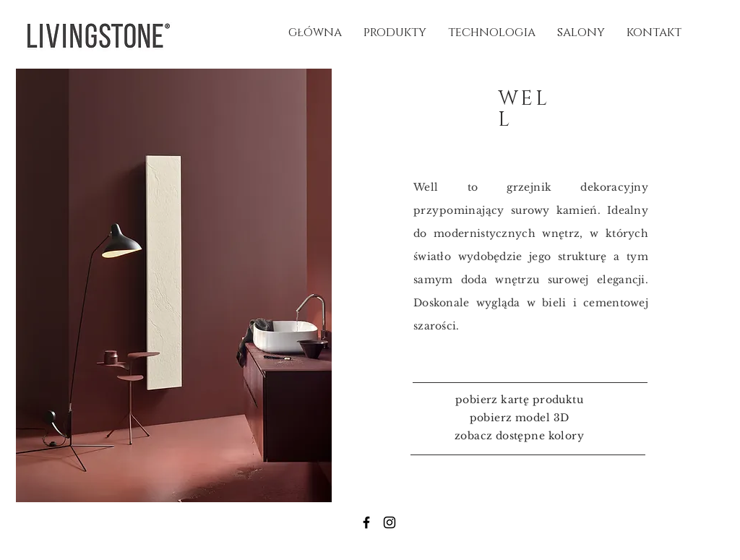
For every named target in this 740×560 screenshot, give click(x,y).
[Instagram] (390, 522)
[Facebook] (366, 522)
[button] (174, 285)
